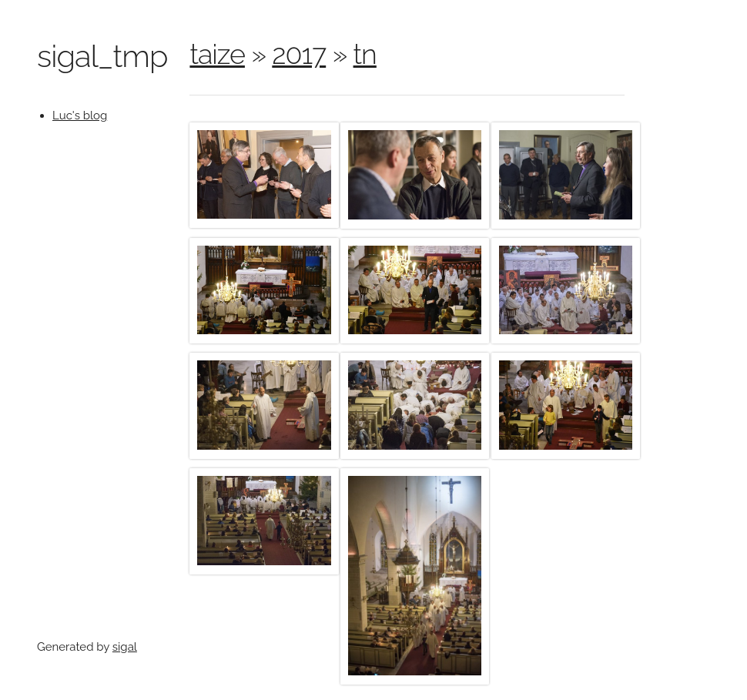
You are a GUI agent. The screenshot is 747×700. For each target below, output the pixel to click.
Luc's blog (80, 116)
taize (217, 54)
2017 (299, 54)
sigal (125, 647)
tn (365, 54)
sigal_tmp (102, 56)
